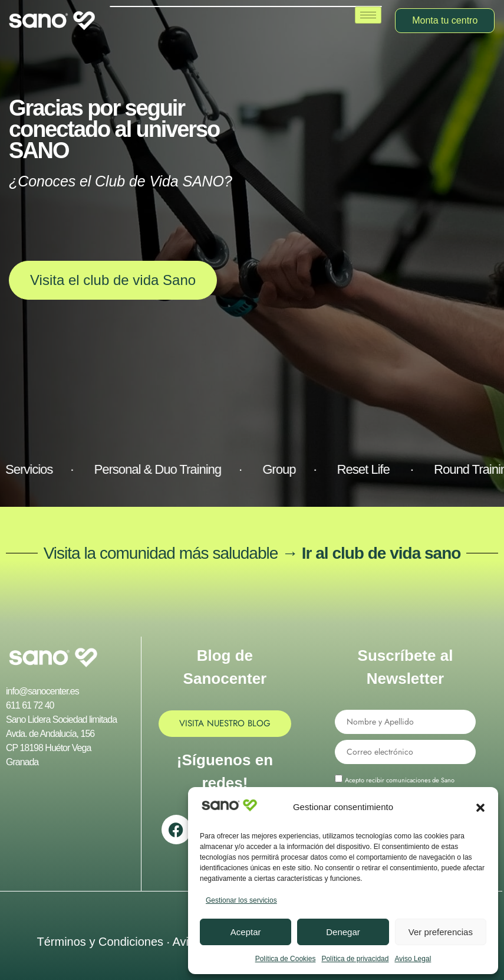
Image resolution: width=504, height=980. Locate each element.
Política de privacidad (355, 959)
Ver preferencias (441, 932)
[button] (480, 808)
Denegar (343, 932)
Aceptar (246, 932)
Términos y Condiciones (100, 942)
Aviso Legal (413, 959)
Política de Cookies (286, 959)
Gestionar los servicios (241, 900)
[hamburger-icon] (368, 15)
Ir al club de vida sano (381, 553)
